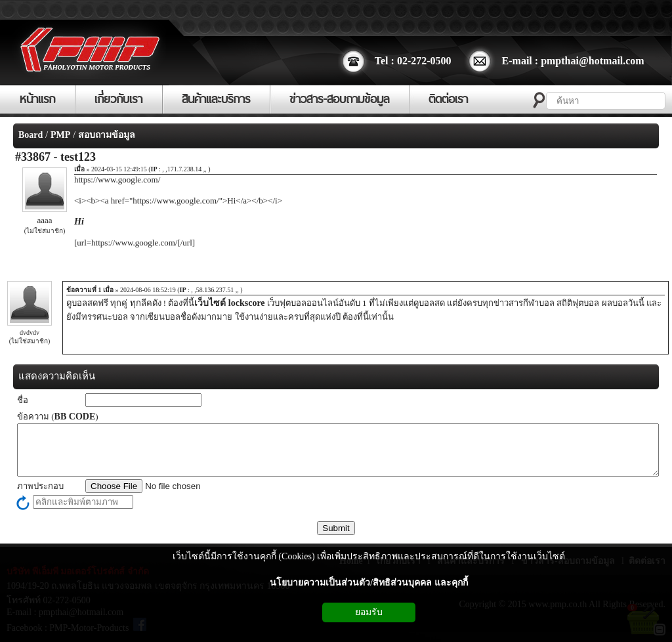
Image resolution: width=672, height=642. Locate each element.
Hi (79, 222)
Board (31, 135)
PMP (60, 135)
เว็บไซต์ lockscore (229, 303)
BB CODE (75, 417)
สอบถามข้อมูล (107, 135)
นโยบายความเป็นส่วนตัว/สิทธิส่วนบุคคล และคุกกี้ (368, 583)
